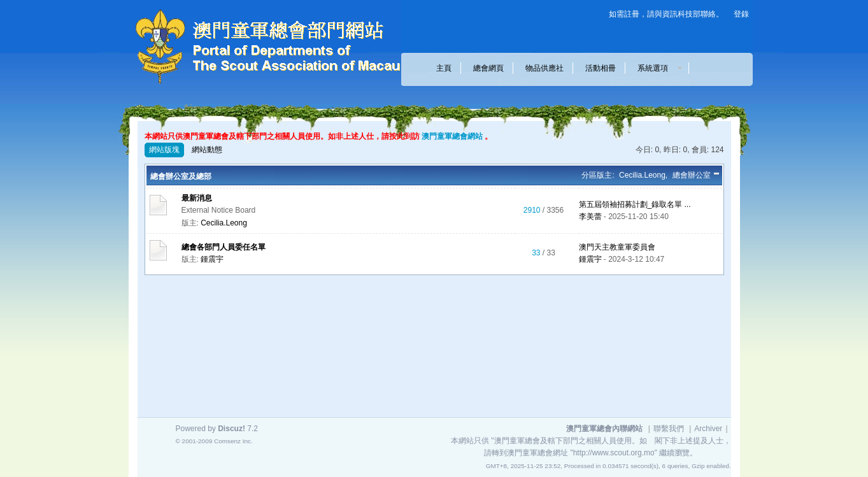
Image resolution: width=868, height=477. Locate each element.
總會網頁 (488, 68)
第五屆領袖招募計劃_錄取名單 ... (635, 204)
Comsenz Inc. (233, 441)
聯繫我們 (669, 429)
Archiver (708, 429)
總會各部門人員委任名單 (224, 247)
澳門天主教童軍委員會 (617, 247)
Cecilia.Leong (642, 175)
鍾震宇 (212, 259)
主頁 (444, 68)
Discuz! (231, 429)
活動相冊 (601, 68)
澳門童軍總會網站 (452, 136)
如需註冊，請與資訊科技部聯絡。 (666, 14)
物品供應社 (544, 68)
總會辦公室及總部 (181, 176)
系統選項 (657, 68)
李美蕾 (590, 217)
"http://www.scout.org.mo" (614, 453)
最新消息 (197, 198)
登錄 (741, 14)
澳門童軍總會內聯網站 (604, 429)
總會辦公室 (692, 175)
